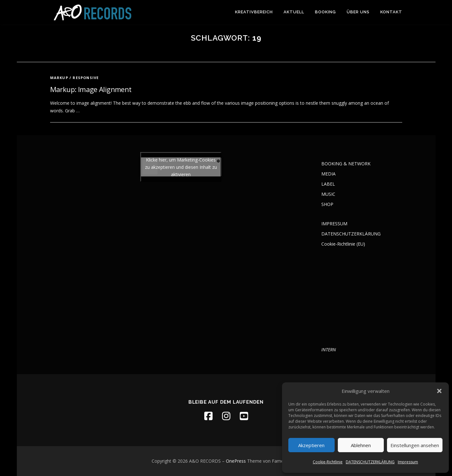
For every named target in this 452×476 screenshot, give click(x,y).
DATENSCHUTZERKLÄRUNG (370, 462)
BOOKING (325, 12)
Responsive (86, 78)
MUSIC (328, 194)
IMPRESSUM (334, 224)
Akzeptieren (311, 445)
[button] (439, 391)
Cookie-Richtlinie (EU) (343, 244)
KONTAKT (391, 12)
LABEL (328, 184)
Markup (59, 78)
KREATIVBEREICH (254, 12)
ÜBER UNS (358, 12)
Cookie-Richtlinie (328, 462)
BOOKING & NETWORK (346, 164)
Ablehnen (361, 445)
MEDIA (328, 174)
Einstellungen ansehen (415, 445)
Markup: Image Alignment (91, 89)
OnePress (236, 461)
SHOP (327, 204)
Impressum (408, 462)
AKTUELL (294, 12)
